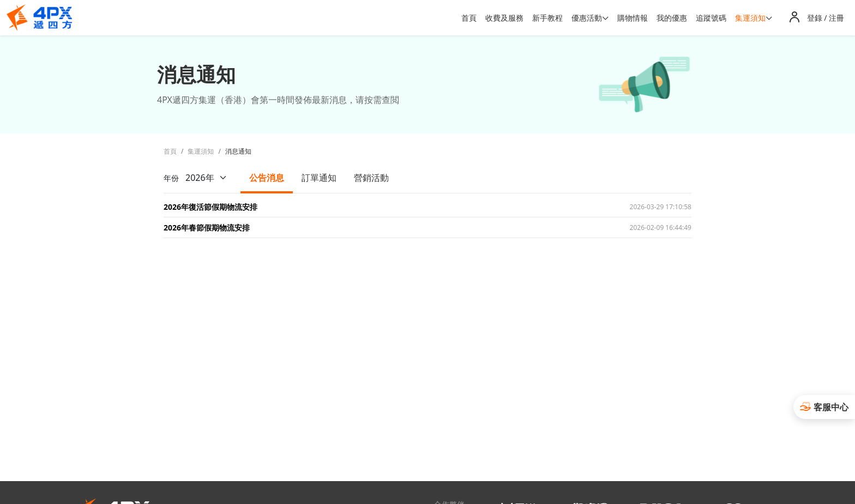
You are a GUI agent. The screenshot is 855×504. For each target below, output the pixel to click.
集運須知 (201, 151)
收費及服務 (504, 18)
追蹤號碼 (711, 18)
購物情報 (633, 18)
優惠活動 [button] (587, 18)
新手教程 (547, 18)
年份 (199, 178)
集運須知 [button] (750, 18)
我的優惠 (672, 18)
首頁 (469, 18)
